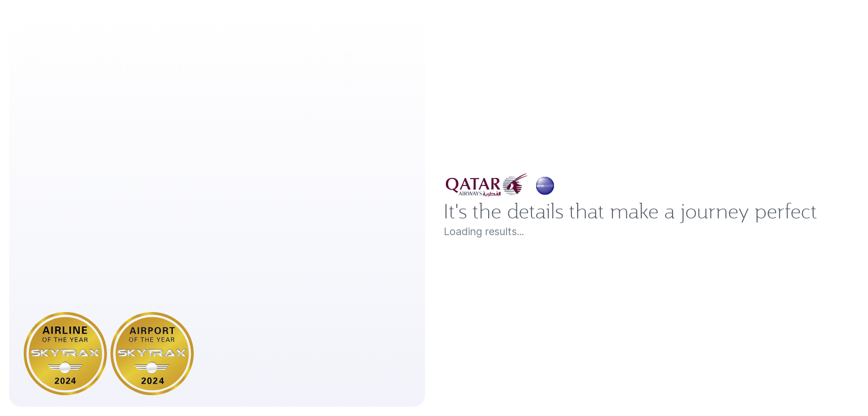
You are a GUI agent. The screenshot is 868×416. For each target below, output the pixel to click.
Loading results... (493, 259)
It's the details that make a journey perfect (615, 211)
